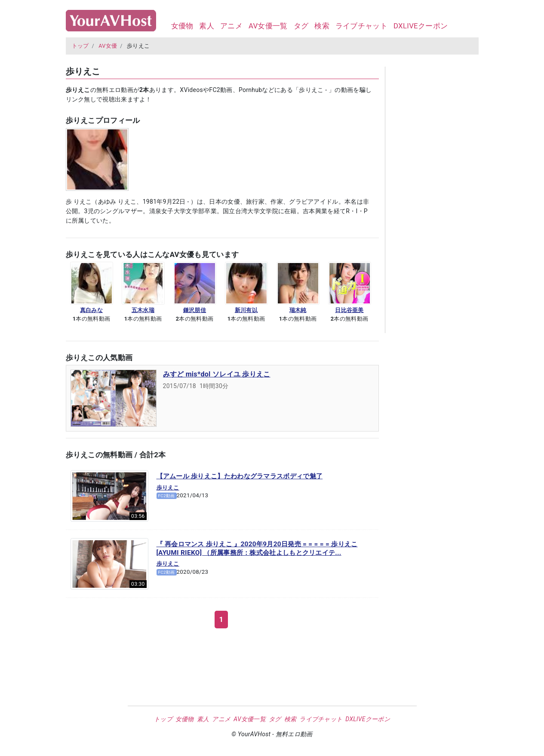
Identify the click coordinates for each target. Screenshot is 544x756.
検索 (322, 26)
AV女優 (108, 46)
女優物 (182, 26)
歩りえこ (168, 488)
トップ (80, 46)
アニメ (231, 26)
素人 (207, 26)
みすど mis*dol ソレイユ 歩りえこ (217, 374)
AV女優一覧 (268, 26)
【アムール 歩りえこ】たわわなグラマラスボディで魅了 (240, 476)
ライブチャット (361, 26)
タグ (301, 26)
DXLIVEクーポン (421, 26)
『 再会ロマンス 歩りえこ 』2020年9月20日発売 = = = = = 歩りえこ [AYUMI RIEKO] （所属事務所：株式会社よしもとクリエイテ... (257, 548)
